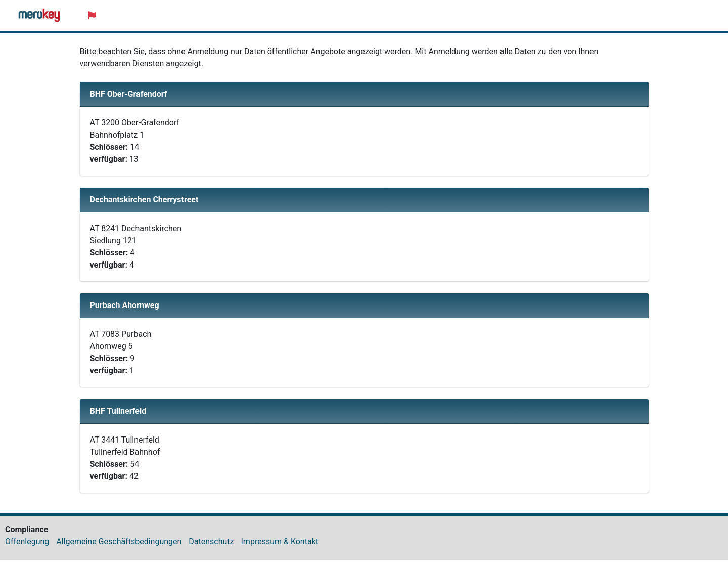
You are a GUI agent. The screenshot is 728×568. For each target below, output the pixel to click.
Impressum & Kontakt (280, 541)
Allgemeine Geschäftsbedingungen (119, 541)
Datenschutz (211, 541)
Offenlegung (27, 541)
